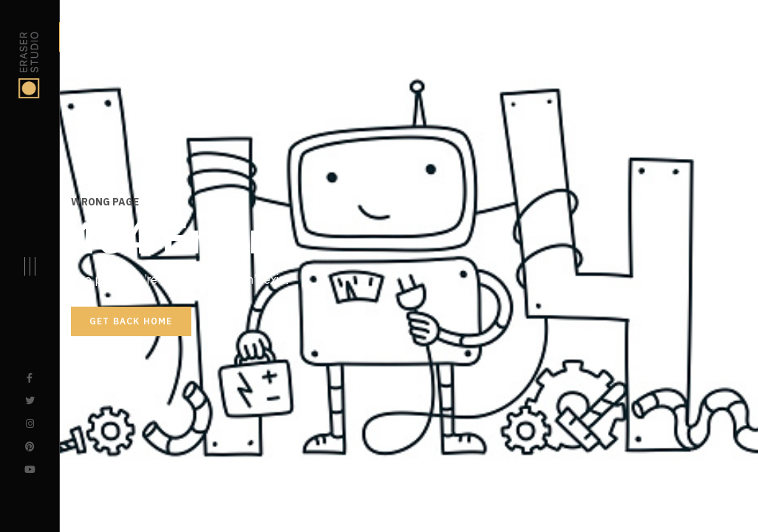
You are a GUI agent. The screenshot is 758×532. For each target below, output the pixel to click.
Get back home (131, 321)
